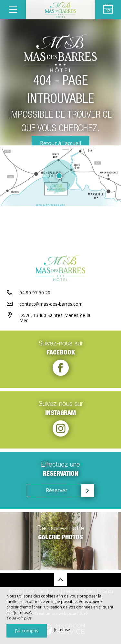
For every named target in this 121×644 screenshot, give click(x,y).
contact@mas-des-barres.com (51, 304)
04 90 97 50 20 (35, 293)
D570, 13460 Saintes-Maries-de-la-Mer (56, 318)
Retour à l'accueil (60, 143)
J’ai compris (27, 631)
